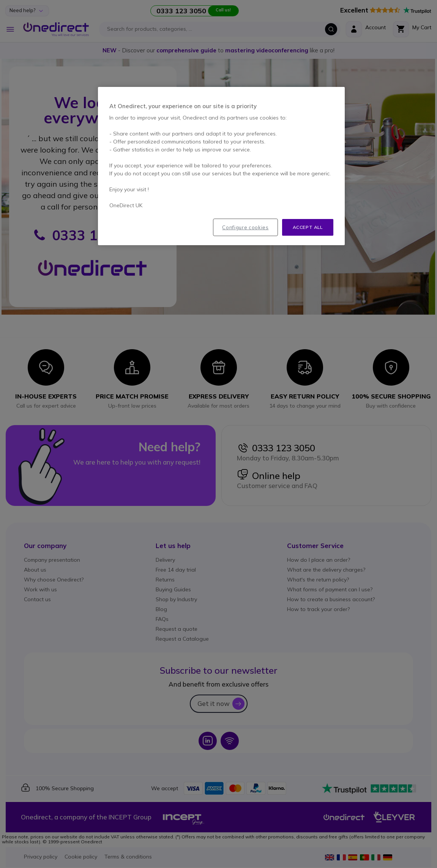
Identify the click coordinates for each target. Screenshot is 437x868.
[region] (221, 166)
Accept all (308, 227)
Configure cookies (245, 227)
